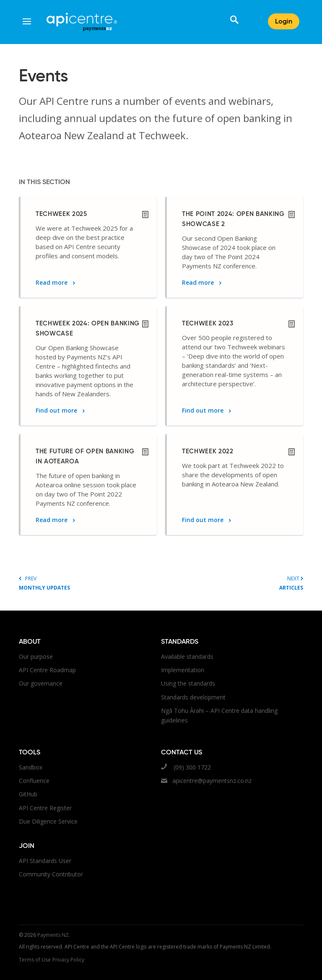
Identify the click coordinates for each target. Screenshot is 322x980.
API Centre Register (45, 808)
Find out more (60, 410)
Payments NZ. (54, 935)
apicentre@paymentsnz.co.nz (206, 781)
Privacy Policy (68, 960)
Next (232, 583)
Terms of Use (35, 960)
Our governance (41, 683)
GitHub (28, 794)
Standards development (193, 697)
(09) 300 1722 (186, 767)
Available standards (187, 656)
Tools (30, 753)
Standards (180, 642)
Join (27, 846)
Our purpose (36, 656)
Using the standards (188, 683)
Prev (90, 583)
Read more (55, 282)
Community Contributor (51, 874)
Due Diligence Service (48, 821)
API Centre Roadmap (47, 670)
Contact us (182, 753)
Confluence (34, 781)
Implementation (183, 670)
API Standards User (45, 861)
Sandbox (31, 767)
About (30, 642)
